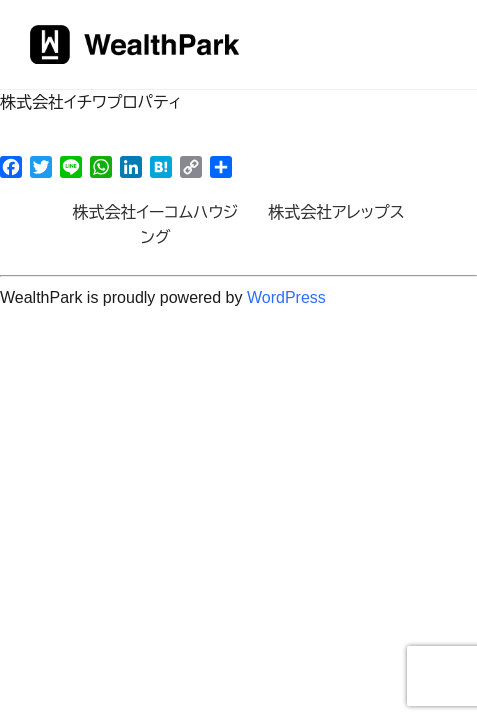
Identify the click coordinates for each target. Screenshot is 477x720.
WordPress (286, 297)
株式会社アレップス (336, 212)
